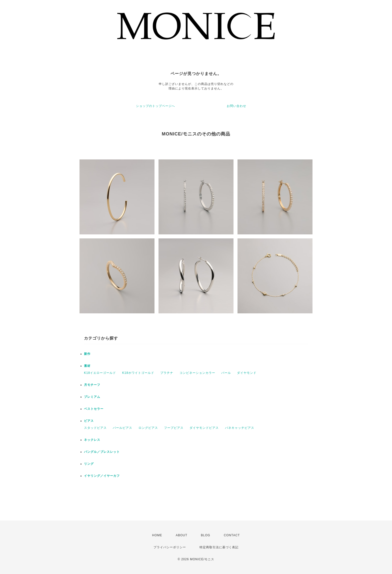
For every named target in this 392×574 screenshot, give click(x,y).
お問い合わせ (236, 106)
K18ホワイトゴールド (138, 373)
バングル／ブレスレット (102, 452)
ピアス (89, 421)
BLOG (206, 535)
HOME (157, 535)
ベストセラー (94, 409)
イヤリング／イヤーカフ (102, 476)
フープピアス (174, 428)
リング (89, 464)
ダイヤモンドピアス (204, 428)
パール (226, 373)
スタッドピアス (95, 428)
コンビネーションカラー (197, 373)
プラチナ (167, 373)
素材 (87, 366)
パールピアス (122, 428)
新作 (87, 354)
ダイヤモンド (247, 373)
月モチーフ (92, 385)
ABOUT (181, 535)
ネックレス (92, 440)
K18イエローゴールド (100, 373)
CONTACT (232, 535)
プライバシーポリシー (170, 547)
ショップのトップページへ (155, 106)
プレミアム (92, 397)
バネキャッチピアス (240, 428)
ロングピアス (148, 428)
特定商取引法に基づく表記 (219, 547)
